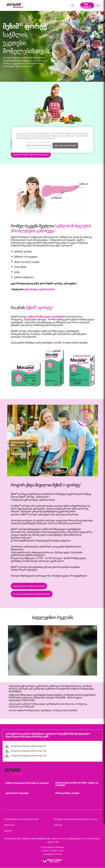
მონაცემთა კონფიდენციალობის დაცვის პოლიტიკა (76, 819)
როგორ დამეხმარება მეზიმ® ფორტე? (32, 594)
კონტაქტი (58, 825)
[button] (72, 6)
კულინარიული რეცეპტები (17, 793)
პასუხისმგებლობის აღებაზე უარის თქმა (21, 819)
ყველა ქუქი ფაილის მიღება (65, 145)
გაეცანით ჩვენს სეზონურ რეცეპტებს (31, 154)
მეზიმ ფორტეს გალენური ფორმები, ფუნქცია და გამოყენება (77, 784)
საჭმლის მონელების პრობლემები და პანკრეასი (27, 783)
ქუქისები (8, 831)
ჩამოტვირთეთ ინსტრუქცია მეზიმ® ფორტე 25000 (29, 756)
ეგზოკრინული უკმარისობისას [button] (39, 289)
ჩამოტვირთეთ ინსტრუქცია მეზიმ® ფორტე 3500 (28, 746)
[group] (53, 651)
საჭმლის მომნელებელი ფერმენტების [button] (47, 317)
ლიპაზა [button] (58, 343)
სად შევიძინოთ (86, 5)
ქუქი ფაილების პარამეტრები (39, 145)
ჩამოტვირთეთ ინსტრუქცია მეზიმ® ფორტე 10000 (29, 751)
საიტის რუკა (9, 825)
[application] (53, 650)
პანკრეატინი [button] (31, 319)
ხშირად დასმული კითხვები (67, 793)
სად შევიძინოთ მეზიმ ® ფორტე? (29, 586)
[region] (53, 140)
